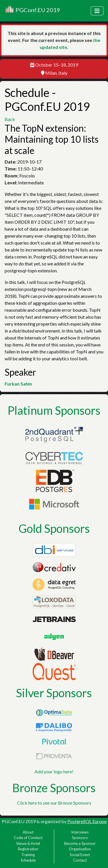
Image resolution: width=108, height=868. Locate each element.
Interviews (80, 832)
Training (28, 855)
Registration (28, 849)
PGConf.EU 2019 (32, 11)
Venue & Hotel (28, 843)
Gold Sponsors (54, 528)
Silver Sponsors (54, 693)
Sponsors (80, 838)
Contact (80, 860)
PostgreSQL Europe (87, 821)
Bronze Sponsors (54, 788)
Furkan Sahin (18, 384)
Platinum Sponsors (54, 410)
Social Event (80, 855)
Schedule (28, 860)
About (28, 832)
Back (10, 119)
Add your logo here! (54, 771)
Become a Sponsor (80, 843)
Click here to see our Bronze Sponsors (54, 803)
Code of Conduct (28, 838)
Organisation (80, 849)
